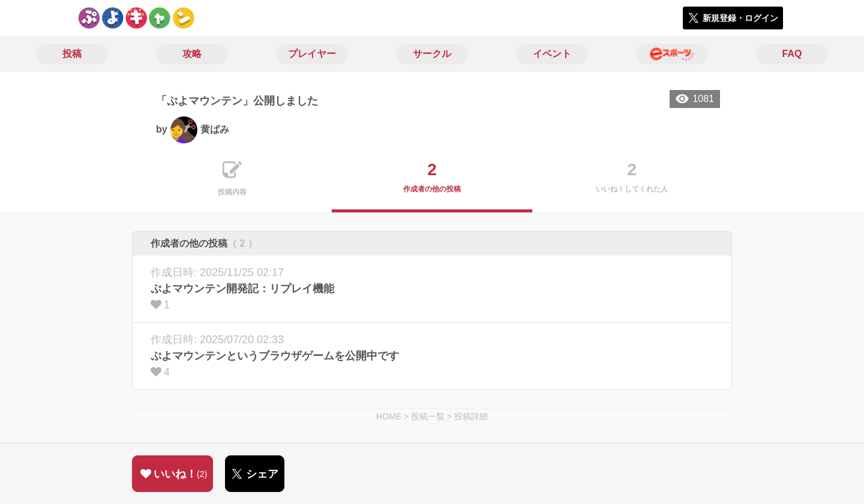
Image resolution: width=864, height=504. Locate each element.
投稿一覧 (428, 416)
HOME (389, 416)
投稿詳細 (471, 416)
